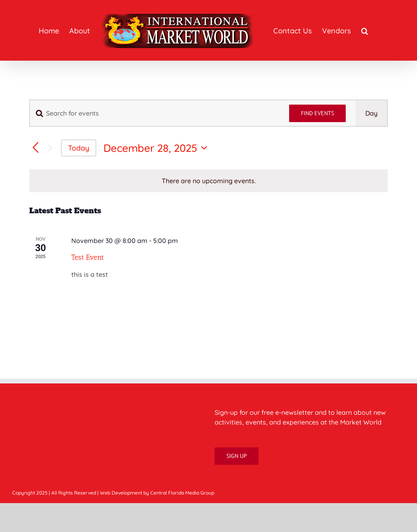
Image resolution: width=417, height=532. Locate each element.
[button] (365, 31)
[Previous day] (36, 148)
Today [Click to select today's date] (79, 148)
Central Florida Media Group (182, 493)
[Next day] (50, 148)
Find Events (317, 113)
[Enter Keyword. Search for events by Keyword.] (155, 113)
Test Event (88, 257)
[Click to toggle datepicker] (157, 148)
